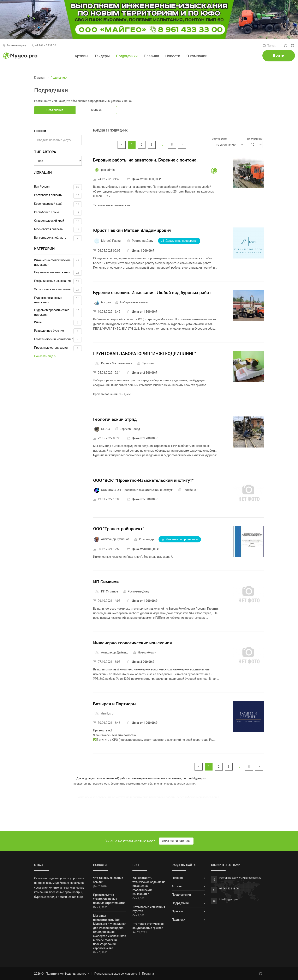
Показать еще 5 (45, 356)
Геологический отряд (115, 419)
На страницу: (255, 139)
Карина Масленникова (117, 363)
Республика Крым (58, 213)
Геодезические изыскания (58, 273)
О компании (197, 56)
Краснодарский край (58, 204)
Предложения (181, 895)
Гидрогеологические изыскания (58, 300)
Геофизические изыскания (58, 281)
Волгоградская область (58, 238)
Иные (58, 323)
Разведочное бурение (58, 331)
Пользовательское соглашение (116, 974)
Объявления (55, 110)
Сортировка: (219, 139)
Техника (96, 110)
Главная (40, 78)
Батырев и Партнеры (115, 704)
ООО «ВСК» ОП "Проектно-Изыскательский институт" (137, 490)
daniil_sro (107, 713)
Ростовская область (58, 196)
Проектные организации (58, 348)
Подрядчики (127, 56)
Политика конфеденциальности (67, 974)
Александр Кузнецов (115, 539)
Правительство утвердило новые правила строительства (109, 899)
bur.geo (106, 302)
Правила (151, 56)
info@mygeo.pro (228, 899)
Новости (173, 56)
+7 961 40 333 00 (44, 45)
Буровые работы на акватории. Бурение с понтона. (145, 160)
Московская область (58, 230)
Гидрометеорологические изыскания (58, 312)
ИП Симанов (106, 582)
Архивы (81, 56)
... (162, 145)
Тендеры (102, 56)
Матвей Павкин (112, 241)
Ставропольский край (58, 221)
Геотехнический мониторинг (58, 340)
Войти (279, 56)
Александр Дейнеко (115, 652)
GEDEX (105, 429)
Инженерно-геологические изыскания (58, 263)
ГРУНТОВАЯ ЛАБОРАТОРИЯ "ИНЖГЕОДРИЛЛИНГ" (144, 354)
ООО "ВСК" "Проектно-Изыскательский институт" (143, 480)
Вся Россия (58, 187)
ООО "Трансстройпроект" (119, 529)
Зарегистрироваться (176, 841)
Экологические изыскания (58, 290)
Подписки (178, 920)
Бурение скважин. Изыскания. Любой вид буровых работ (152, 293)
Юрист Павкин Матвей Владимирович (132, 230)
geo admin (108, 170)
